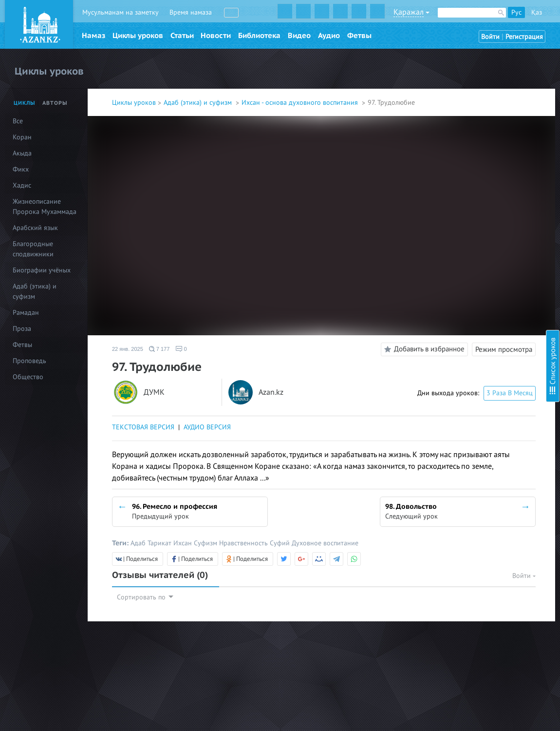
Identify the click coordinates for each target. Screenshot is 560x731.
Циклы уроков (138, 36)
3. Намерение (449, 88)
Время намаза (191, 12)
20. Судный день (454, 333)
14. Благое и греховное (464, 254)
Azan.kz (271, 393)
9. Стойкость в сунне (460, 167)
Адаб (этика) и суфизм (199, 103)
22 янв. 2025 (128, 349)
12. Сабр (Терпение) (459, 227)
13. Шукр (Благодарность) (468, 240)
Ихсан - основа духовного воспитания (301, 103)
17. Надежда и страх (459, 293)
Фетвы (359, 36)
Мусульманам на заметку (121, 12)
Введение (444, 49)
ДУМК (154, 393)
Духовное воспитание (325, 543)
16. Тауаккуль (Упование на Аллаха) (483, 280)
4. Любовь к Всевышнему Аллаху (478, 102)
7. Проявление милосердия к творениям (490, 141)
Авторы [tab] (55, 103)
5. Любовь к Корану (459, 115)
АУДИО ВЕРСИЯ (207, 427)
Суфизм (206, 543)
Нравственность (244, 543)
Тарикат (160, 543)
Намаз (93, 36)
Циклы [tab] (25, 103)
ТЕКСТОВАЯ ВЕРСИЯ (143, 427)
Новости (216, 36)
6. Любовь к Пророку (461, 128)
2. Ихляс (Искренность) (464, 75)
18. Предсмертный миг (463, 306)
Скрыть (541, 19)
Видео (299, 36)
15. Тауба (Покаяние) (461, 267)
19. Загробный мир (458, 319)
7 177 (159, 349)
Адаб (139, 543)
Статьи (182, 36)
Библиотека (259, 36)
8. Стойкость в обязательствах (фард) (486, 154)
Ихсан (184, 543)
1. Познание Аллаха (459, 62)
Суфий (281, 543)
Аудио (329, 36)
